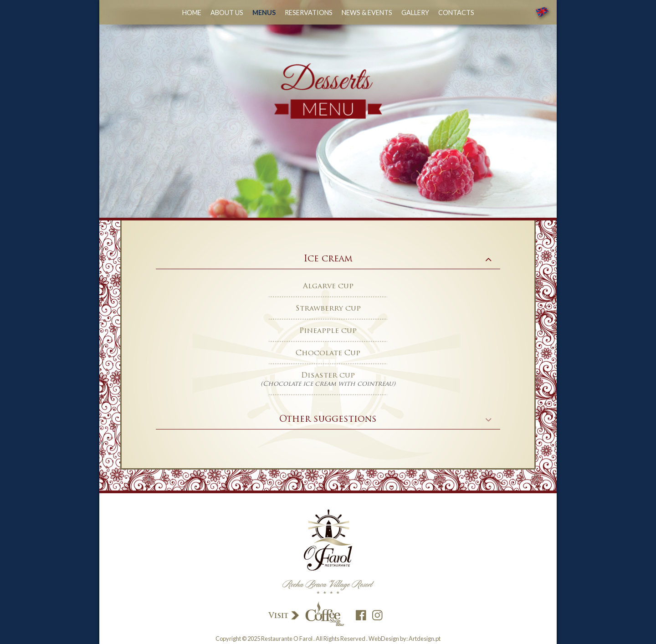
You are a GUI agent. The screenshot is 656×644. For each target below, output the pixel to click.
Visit (306, 615)
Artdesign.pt (425, 639)
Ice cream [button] (328, 259)
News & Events (367, 13)
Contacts (456, 13)
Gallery (415, 13)
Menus (264, 13)
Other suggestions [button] (328, 420)
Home (192, 13)
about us (227, 13)
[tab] (328, 260)
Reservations (309, 13)
